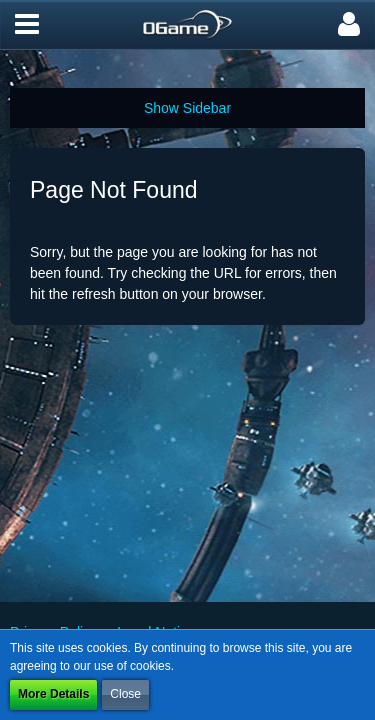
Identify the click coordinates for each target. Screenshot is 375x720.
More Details (53, 694)
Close (125, 694)
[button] (27, 25)
